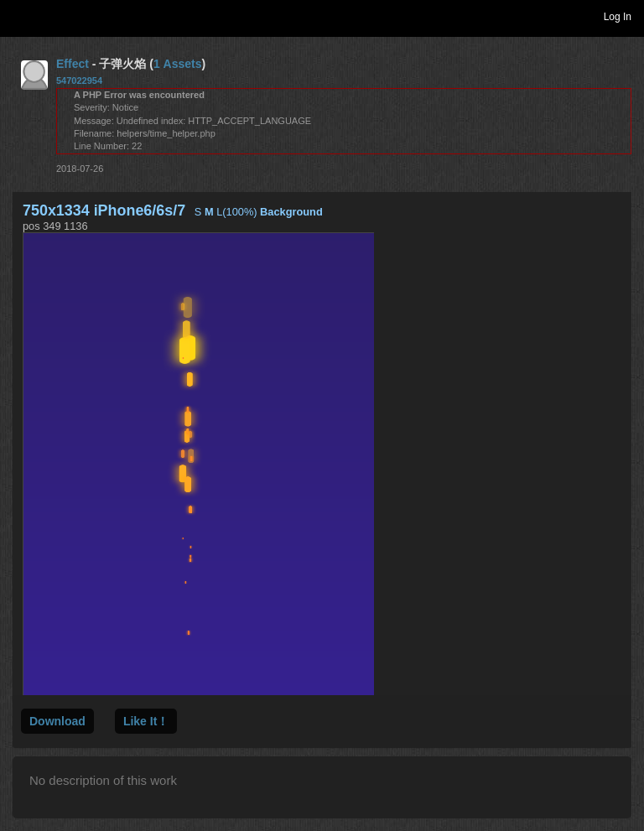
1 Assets (178, 64)
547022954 (79, 81)
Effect (73, 64)
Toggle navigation (20, 16)
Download (57, 721)
